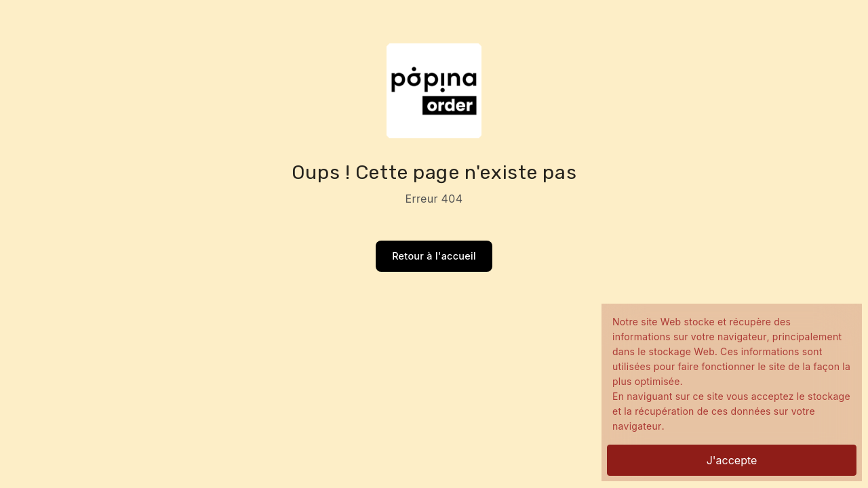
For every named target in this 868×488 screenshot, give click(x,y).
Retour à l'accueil (434, 256)
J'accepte (732, 460)
